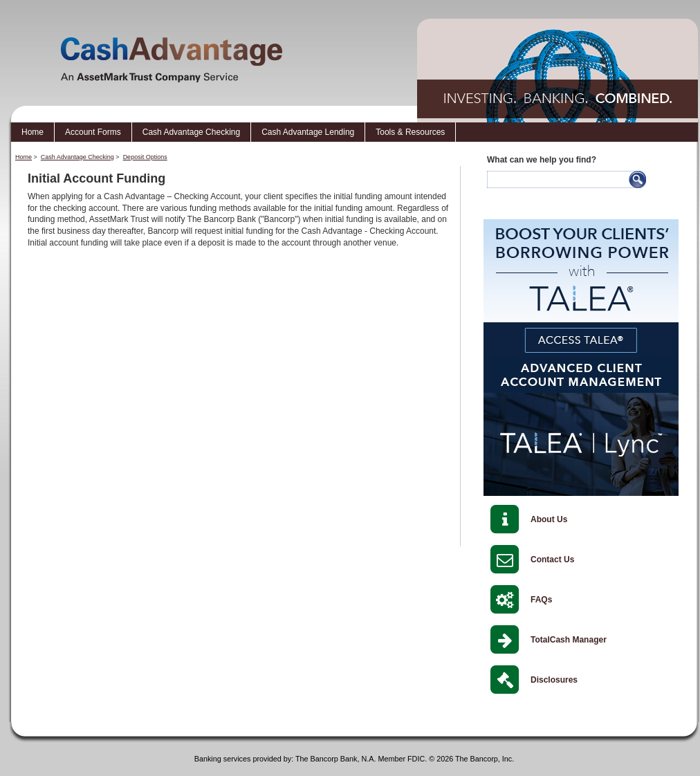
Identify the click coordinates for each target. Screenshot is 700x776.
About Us (549, 519)
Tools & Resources (410, 132)
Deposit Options (145, 157)
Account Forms (93, 132)
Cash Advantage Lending (308, 132)
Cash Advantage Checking (191, 132)
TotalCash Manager (569, 640)
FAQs (541, 600)
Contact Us (552, 560)
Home (33, 132)
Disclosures (554, 680)
